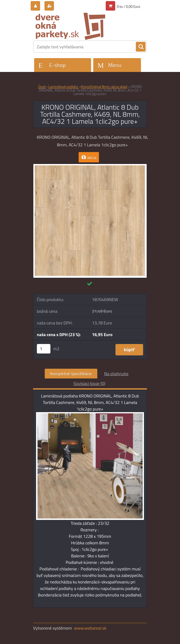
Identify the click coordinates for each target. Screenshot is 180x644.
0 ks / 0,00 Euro (128, 7)
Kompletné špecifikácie (71, 374)
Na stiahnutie (116, 374)
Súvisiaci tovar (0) (89, 383)
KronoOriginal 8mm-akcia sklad (104, 87)
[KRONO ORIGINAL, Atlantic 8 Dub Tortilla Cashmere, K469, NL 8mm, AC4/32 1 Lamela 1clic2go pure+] (90, 166)
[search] (141, 47)
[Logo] (70, 26)
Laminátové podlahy (64, 87)
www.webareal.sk (90, 628)
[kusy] (44, 349)
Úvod (42, 87)
